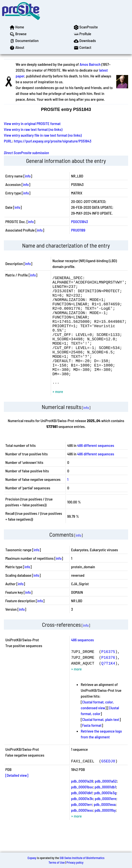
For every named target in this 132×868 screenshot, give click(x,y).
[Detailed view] (17, 798)
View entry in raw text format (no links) (33, 129)
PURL (8, 141)
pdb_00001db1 (105, 810)
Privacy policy (75, 862)
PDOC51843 (80, 221)
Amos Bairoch (90, 64)
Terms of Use (57, 862)
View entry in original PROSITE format (32, 123)
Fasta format (92, 748)
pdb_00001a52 (106, 804)
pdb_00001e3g (105, 816)
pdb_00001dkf (82, 816)
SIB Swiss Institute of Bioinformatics (82, 858)
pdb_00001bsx (82, 810)
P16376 (108, 681)
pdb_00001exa (105, 828)
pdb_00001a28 (82, 804)
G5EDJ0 (108, 784)
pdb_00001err (82, 828)
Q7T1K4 (108, 686)
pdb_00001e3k (82, 822)
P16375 (108, 675)
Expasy (32, 858)
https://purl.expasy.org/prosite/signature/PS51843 (53, 141)
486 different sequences (96, 469)
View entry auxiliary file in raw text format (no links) (43, 135)
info (28, 176)
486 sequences (82, 663)
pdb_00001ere (106, 822)
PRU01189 (78, 230)
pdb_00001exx (82, 833)
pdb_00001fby (105, 833)
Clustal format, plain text (101, 743)
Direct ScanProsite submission (26, 153)
